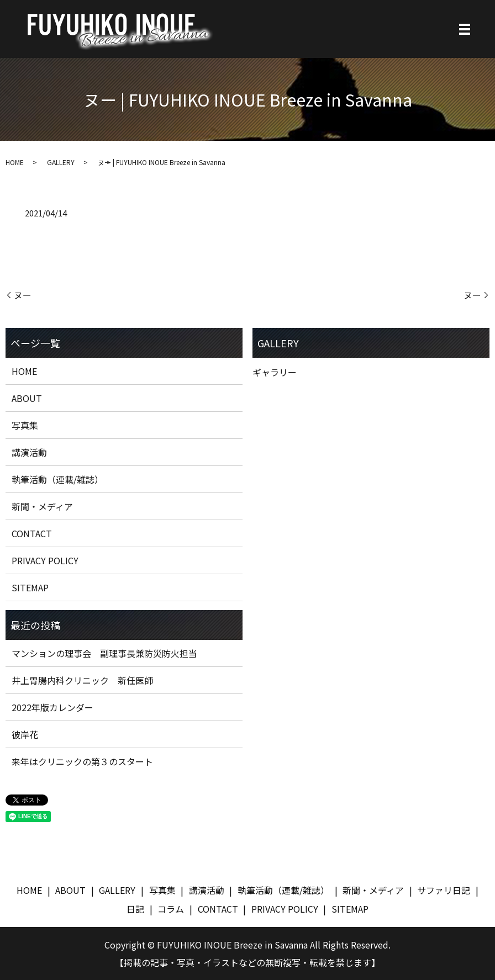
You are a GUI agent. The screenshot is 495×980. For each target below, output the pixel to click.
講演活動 (29, 452)
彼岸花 (25, 734)
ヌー (23, 295)
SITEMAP (30, 587)
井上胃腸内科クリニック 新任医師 (82, 680)
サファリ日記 (444, 890)
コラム (171, 909)
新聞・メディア (42, 506)
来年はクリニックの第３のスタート (82, 761)
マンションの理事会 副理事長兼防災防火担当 (104, 653)
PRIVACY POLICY (45, 560)
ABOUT (27, 398)
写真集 (25, 425)
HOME (15, 162)
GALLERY (61, 162)
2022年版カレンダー (52, 707)
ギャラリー (275, 372)
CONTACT (32, 533)
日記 (135, 909)
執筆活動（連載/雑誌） (57, 479)
